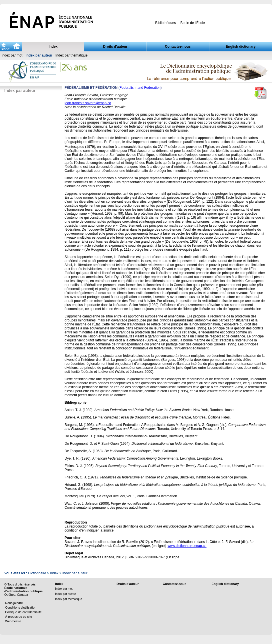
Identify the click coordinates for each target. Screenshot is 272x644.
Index (53, 47)
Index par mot (12, 55)
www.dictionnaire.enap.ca (187, 546)
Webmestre (13, 621)
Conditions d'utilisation (21, 607)
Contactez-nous (178, 47)
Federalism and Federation (140, 88)
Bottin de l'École (193, 23)
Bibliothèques (165, 23)
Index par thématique (72, 55)
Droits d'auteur (115, 47)
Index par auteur (39, 55)
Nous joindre (14, 603)
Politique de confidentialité (23, 612)
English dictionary (241, 47)
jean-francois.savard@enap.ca (88, 103)
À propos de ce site (19, 617)
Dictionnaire (37, 573)
